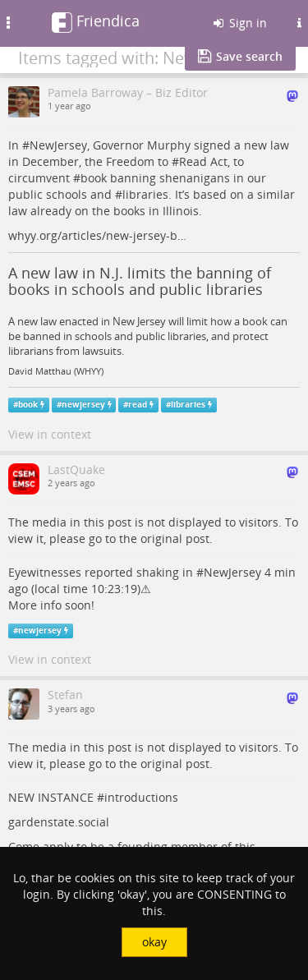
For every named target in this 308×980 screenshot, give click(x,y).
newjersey (83, 405)
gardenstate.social (59, 822)
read (138, 405)
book (94, 178)
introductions (141, 797)
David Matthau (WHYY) (56, 371)
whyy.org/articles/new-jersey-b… (97, 235)
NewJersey (58, 145)
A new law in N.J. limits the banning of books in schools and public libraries (140, 281)
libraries (145, 194)
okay (154, 942)
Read (193, 161)
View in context (50, 434)
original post (175, 538)
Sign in (239, 23)
